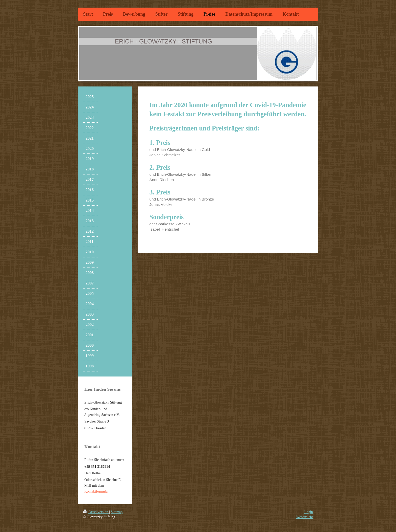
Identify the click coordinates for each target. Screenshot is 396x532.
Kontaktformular (96, 491)
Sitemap (117, 512)
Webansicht (305, 517)
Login (309, 512)
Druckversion (96, 512)
